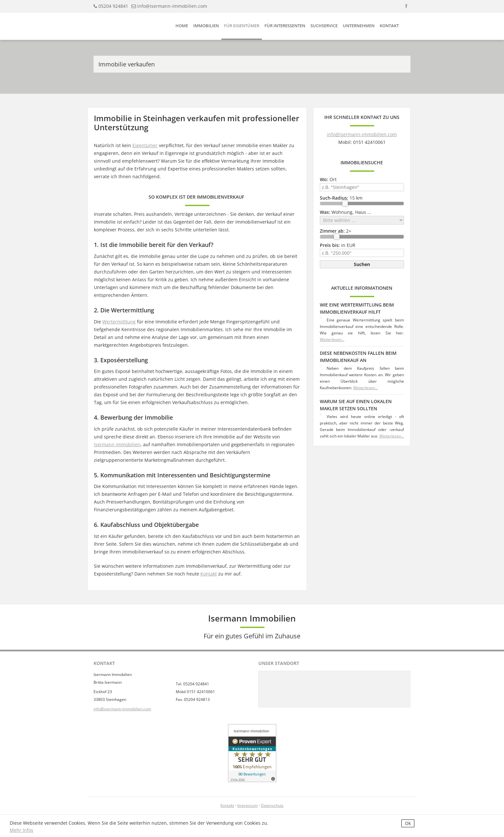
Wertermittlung (119, 322)
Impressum (247, 805)
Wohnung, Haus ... (346, 212)
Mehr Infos (22, 830)
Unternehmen (359, 26)
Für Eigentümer (242, 26)
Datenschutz (272, 805)
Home (182, 26)
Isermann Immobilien (117, 444)
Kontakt (389, 26)
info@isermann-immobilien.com (172, 6)
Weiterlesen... (332, 339)
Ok (408, 823)
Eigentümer (145, 145)
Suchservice (324, 26)
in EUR (338, 245)
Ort (328, 179)
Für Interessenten (285, 26)
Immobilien (206, 26)
